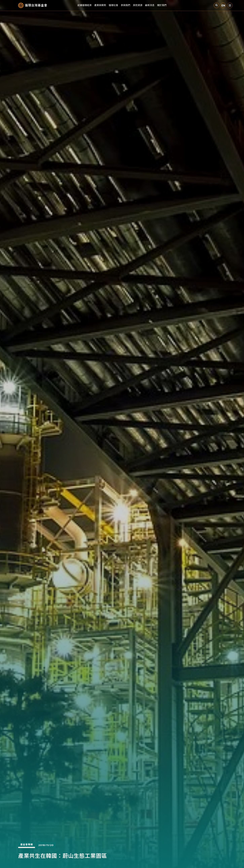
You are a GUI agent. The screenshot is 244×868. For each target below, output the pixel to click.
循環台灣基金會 (36, 5)
